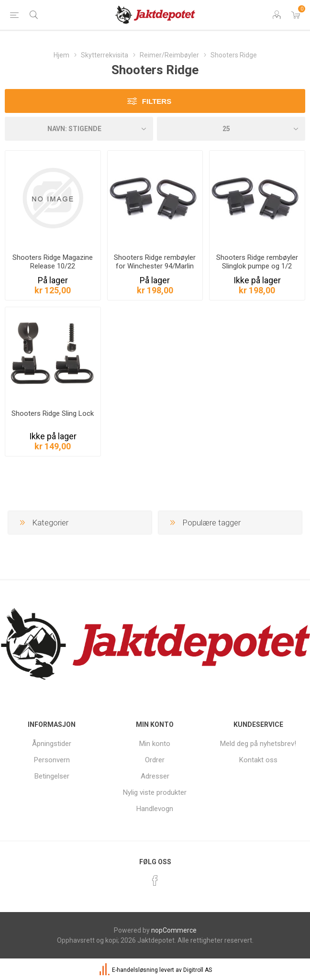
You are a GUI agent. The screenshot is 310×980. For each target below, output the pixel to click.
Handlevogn (155, 809)
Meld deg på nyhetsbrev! (258, 744)
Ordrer (155, 760)
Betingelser (52, 776)
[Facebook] (155, 880)
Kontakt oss (258, 760)
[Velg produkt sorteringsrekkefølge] (79, 129)
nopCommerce (174, 930)
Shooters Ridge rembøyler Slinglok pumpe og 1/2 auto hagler (257, 266)
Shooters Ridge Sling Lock (53, 413)
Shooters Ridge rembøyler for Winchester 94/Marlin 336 (155, 266)
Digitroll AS (198, 970)
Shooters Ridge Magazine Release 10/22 (53, 262)
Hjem (61, 55)
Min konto (155, 744)
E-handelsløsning (135, 970)
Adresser (155, 776)
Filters (157, 101)
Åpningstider (52, 744)
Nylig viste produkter (155, 792)
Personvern (52, 760)
